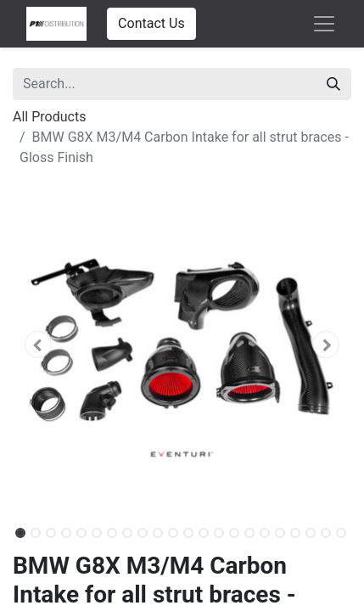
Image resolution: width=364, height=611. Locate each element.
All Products (49, 117)
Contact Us (151, 23)
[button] (38, 345)
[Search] (333, 84)
